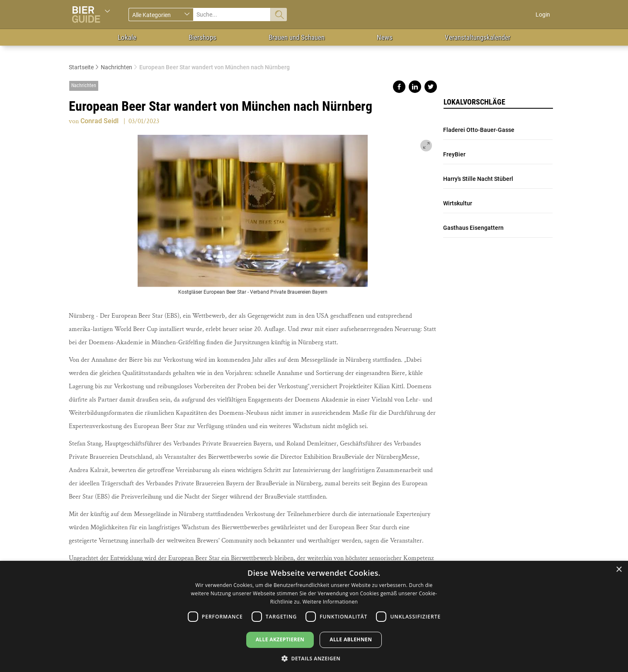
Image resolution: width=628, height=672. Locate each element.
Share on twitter (431, 87)
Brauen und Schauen (297, 37)
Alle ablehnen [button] (351, 639)
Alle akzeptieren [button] (280, 639)
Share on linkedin (415, 87)
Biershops (202, 37)
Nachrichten (116, 67)
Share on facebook (399, 87)
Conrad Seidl (99, 121)
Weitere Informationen (330, 602)
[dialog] (314, 616)
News (385, 37)
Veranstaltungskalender (478, 37)
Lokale (127, 37)
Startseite (81, 67)
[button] (314, 658)
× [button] (619, 570)
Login (543, 15)
